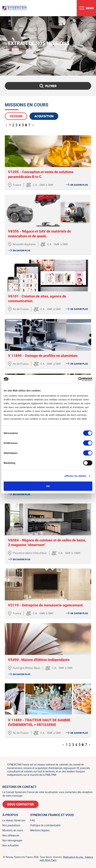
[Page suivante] (33, 125)
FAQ (33, 820)
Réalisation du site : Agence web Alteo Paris (66, 859)
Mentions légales (40, 830)
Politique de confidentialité (45, 825)
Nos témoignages (12, 840)
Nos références (11, 835)
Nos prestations (11, 825)
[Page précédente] (7, 125)
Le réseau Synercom (14, 820)
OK (48, 486)
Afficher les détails (75, 476)
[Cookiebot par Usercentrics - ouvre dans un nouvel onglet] (78, 379)
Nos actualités (11, 845)
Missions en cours (13, 830)
